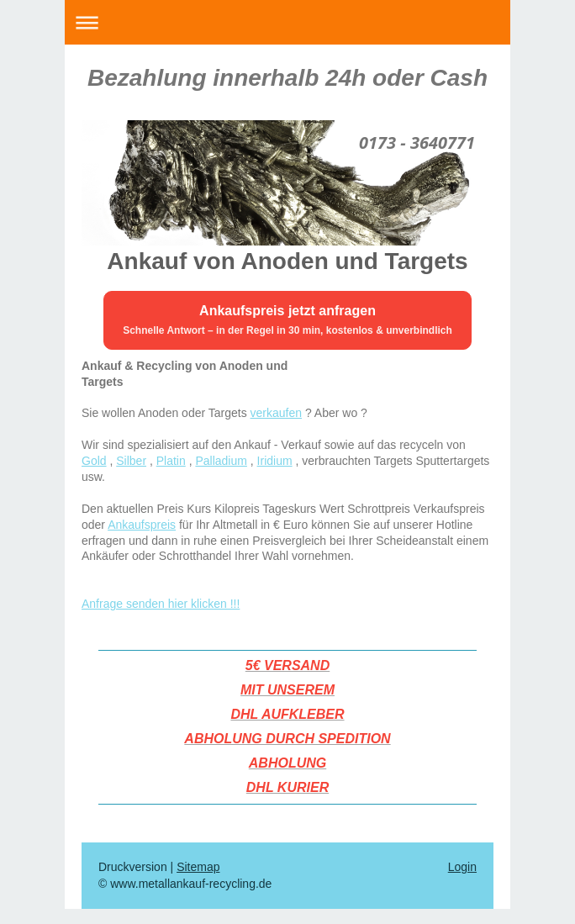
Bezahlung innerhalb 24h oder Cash (287, 78)
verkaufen (276, 413)
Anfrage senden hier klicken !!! (161, 604)
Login (462, 867)
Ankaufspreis (142, 525)
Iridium (275, 461)
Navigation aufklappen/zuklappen (287, 22)
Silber (131, 461)
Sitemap (198, 867)
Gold (94, 461)
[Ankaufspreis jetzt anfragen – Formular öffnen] (287, 320)
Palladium (221, 461)
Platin (171, 461)
